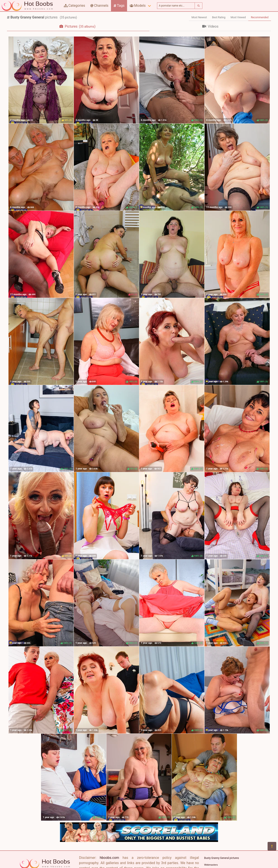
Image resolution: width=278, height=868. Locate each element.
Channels (99, 6)
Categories (74, 6)
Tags (119, 6)
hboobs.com (109, 858)
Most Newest (199, 17)
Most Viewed (238, 17)
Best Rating (219, 17)
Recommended (260, 17)
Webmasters (211, 865)
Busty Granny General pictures (222, 858)
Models (138, 6)
